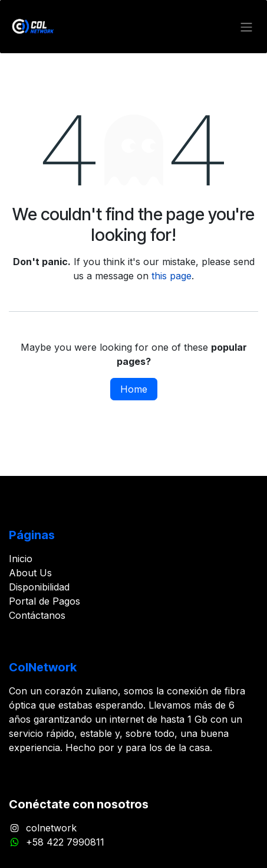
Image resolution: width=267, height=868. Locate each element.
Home (134, 389)
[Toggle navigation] (246, 27)
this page (172, 276)
